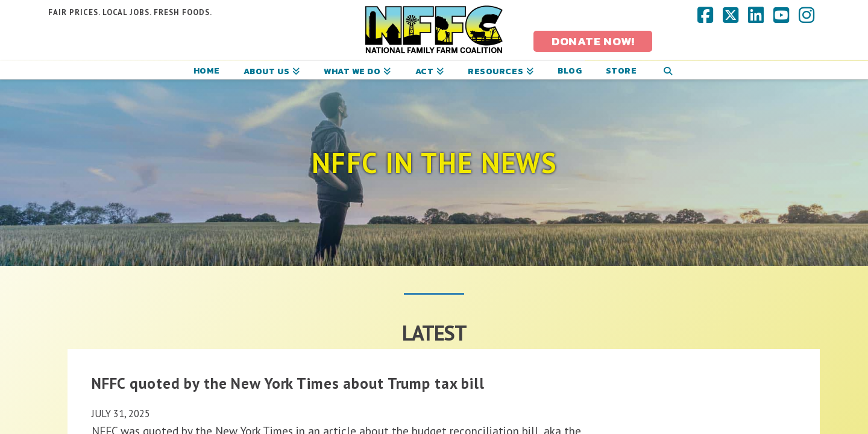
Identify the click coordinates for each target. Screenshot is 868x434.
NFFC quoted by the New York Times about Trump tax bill (288, 383)
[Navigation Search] (668, 70)
